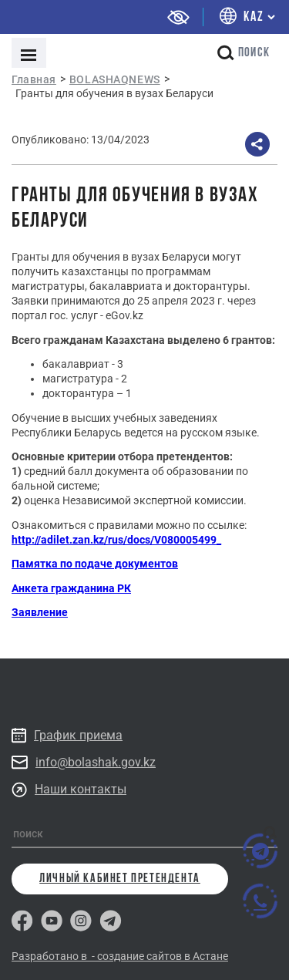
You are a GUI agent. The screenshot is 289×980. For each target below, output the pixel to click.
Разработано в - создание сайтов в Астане (120, 956)
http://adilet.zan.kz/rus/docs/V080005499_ (116, 540)
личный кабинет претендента (120, 879)
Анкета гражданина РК (71, 588)
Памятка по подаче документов (95, 564)
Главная (34, 79)
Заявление (40, 612)
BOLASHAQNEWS (115, 79)
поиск (244, 53)
